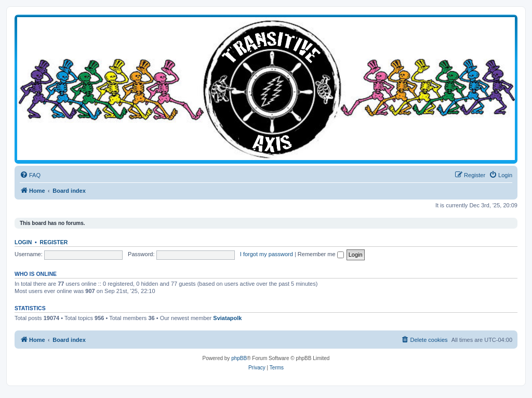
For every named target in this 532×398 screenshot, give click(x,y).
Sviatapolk (227, 318)
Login (23, 242)
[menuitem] (30, 175)
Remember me (321, 254)
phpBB (239, 358)
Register (54, 242)
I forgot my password (267, 254)
